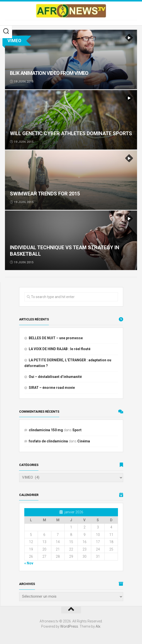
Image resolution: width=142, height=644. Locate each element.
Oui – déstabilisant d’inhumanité (55, 377)
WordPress (69, 626)
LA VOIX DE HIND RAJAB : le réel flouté (60, 349)
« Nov (29, 563)
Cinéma (84, 441)
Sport (77, 430)
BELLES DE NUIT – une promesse (56, 338)
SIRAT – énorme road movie (52, 388)
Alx (98, 626)
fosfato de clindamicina (48, 441)
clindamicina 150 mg (46, 430)
